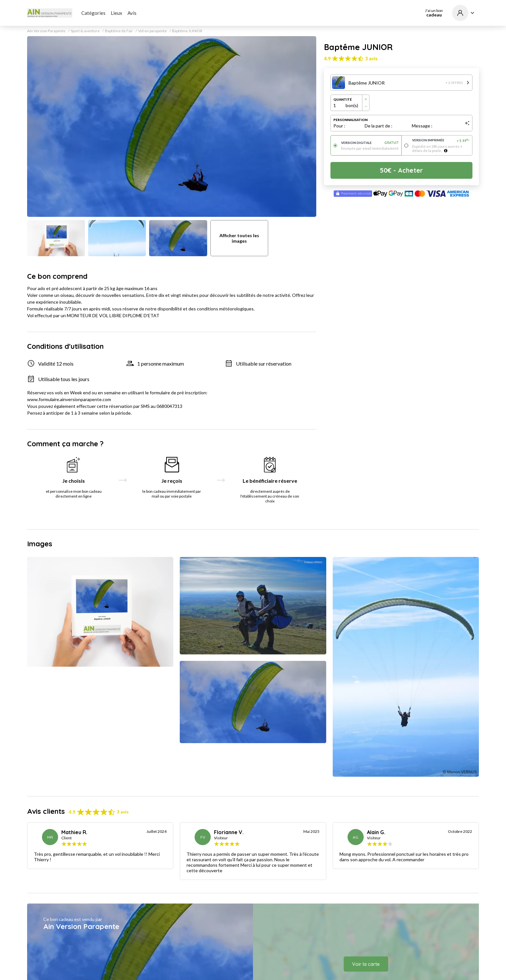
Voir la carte (366, 964)
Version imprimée (441, 141)
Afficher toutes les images (239, 238)
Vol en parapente (152, 31)
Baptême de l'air (119, 31)
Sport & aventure (85, 31)
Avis (132, 13)
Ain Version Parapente (46, 31)
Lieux (116, 13)
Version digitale (370, 143)
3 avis (371, 59)
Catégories (93, 13)
